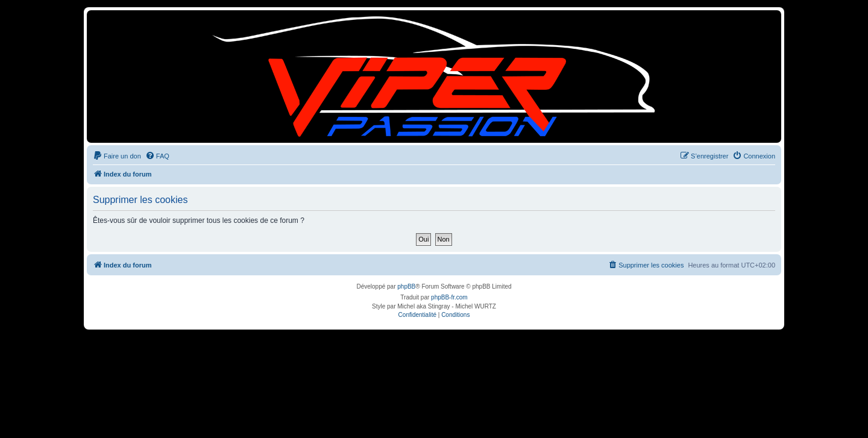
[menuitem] (117, 156)
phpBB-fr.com (449, 297)
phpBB (406, 286)
